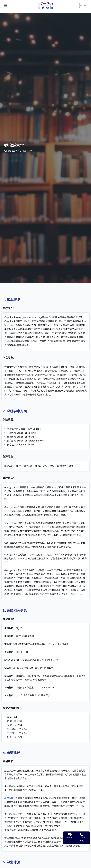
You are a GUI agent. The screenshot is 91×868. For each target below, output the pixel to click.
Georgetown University (18, 151)
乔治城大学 (14, 145)
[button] (16, 5)
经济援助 (9, 798)
